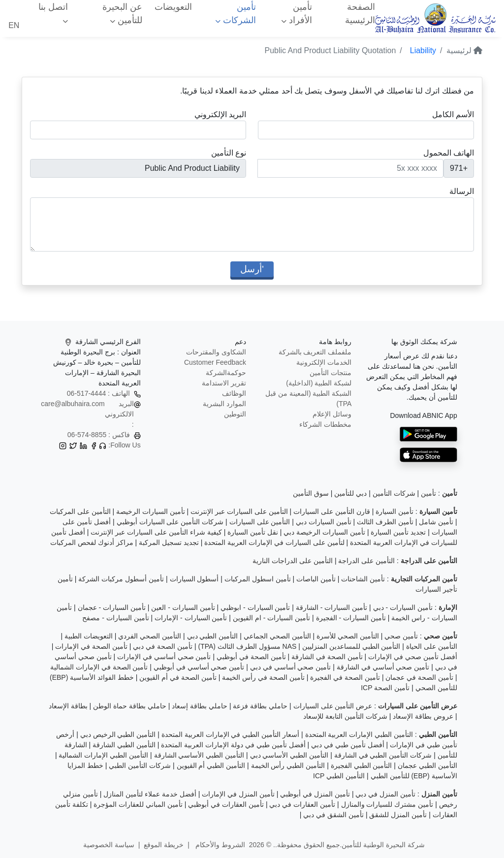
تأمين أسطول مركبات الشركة (121, 579)
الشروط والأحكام (219, 845)
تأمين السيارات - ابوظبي (255, 607)
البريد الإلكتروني (220, 114)
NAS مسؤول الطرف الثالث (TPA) (247, 646)
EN (14, 25)
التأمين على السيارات (260, 522)
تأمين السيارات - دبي (403, 607)
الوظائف (234, 393)
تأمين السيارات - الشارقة (331, 607)
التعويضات (173, 7)
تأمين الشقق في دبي (333, 815)
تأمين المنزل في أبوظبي (315, 794)
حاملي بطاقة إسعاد (200, 706)
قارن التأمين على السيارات (332, 511)
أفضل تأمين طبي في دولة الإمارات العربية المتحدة (233, 745)
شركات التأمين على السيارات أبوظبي (170, 522)
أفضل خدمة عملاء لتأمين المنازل (150, 794)
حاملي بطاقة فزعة (260, 706)
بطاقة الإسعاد (68, 706)
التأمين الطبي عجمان (427, 765)
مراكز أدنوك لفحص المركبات (92, 542)
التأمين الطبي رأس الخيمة (288, 765)
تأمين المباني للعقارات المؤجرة (138, 804)
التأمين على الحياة (432, 646)
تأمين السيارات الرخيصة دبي (324, 532)
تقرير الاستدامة (224, 383)
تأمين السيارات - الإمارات (191, 618)
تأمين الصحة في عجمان (419, 677)
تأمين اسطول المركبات (258, 579)
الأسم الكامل (453, 114)
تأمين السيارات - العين (183, 607)
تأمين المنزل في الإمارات (238, 794)
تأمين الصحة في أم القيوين (178, 677)
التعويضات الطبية (89, 636)
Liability (423, 50)
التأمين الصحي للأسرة (348, 636)
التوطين (235, 414)
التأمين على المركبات (80, 511)
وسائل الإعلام (332, 414)
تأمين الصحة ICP (385, 688)
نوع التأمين (229, 153)
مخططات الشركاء (325, 424)
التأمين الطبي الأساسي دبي (289, 755)
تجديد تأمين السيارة (398, 532)
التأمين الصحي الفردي (150, 636)
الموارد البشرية (224, 404)
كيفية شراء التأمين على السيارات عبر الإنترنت (156, 532)
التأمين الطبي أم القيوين (211, 765)
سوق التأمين (311, 493)
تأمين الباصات (316, 579)
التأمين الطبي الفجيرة (362, 765)
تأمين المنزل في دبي (385, 794)
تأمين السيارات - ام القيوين (271, 618)
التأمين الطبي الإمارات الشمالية (103, 755)
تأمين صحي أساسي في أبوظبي (199, 667)
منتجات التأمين (331, 373)
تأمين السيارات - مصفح (115, 618)
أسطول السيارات (194, 579)
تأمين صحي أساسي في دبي (291, 667)
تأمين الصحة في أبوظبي (251, 657)
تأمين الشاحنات (363, 579)
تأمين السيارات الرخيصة (151, 511)
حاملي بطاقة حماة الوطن (130, 706)
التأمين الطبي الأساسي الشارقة (199, 755)
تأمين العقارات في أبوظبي (226, 804)
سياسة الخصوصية (109, 845)
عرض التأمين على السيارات (333, 706)
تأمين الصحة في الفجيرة (345, 677)
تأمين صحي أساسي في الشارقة (383, 667)
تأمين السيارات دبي (324, 522)
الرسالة (462, 191)
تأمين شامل (436, 522)
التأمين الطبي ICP (339, 776)
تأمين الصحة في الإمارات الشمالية (99, 667)
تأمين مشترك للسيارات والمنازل (387, 804)
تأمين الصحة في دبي (163, 646)
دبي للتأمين (350, 493)
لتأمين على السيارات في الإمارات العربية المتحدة (274, 542)
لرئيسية (464, 50)
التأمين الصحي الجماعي (277, 636)
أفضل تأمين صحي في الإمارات (413, 657)
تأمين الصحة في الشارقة (327, 657)
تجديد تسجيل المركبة (169, 542)
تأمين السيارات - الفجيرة (351, 618)
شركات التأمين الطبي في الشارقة (383, 755)
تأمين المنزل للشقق (398, 815)
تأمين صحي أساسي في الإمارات (164, 657)
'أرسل (252, 269)
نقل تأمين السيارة (253, 532)
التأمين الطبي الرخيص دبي (118, 734)
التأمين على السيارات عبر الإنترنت (239, 511)
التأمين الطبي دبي (213, 636)
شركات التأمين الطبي (140, 765)
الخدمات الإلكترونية (324, 362)
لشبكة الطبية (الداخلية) (319, 383)
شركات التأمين (394, 493)
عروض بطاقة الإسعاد (423, 716)
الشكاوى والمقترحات (216, 352)
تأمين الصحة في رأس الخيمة (263, 677)
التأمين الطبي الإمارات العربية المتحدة (359, 734)
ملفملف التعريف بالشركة (315, 352)
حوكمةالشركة (226, 373)
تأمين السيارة (394, 511)
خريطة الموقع (164, 845)
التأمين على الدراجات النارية (293, 561)
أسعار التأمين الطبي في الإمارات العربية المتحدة (230, 734)
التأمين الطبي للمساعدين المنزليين (351, 646)
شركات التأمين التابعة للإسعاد (345, 716)
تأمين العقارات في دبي (302, 804)
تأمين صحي (401, 636)
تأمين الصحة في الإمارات (91, 646)
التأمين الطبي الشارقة (124, 745)
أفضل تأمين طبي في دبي (348, 745)
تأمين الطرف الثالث (385, 522)
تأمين (428, 493)
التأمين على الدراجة (366, 561)
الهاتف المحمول (449, 153)
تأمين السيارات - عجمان (112, 607)
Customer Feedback (215, 362)
